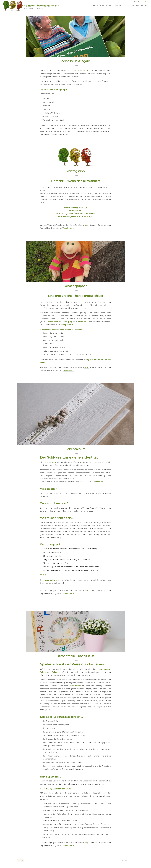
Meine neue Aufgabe (75, 61)
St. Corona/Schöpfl (77, 71)
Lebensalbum (76, 449)
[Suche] (146, 6)
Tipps (76, 65)
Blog (86, 225)
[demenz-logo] (32, 6)
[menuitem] (94, 6)
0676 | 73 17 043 (141, 2)
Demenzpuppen (75, 286)
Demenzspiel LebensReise (76, 656)
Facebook (67, 228)
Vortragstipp (76, 171)
